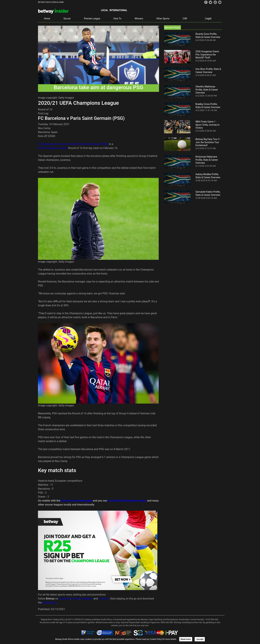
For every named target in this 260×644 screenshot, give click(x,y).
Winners (139, 19)
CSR (185, 19)
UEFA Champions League (53, 148)
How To (117, 19)
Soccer (67, 19)
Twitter (76, 599)
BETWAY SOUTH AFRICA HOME (51, 2)
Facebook (65, 599)
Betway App (49, 603)
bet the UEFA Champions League (127, 501)
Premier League (92, 19)
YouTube (104, 599)
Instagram (87, 599)
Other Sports (163, 19)
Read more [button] (186, 639)
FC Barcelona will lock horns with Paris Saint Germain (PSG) (73, 144)
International (118, 10)
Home (47, 19)
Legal (208, 18)
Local (105, 10)
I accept (200, 639)
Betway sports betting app (76, 501)
